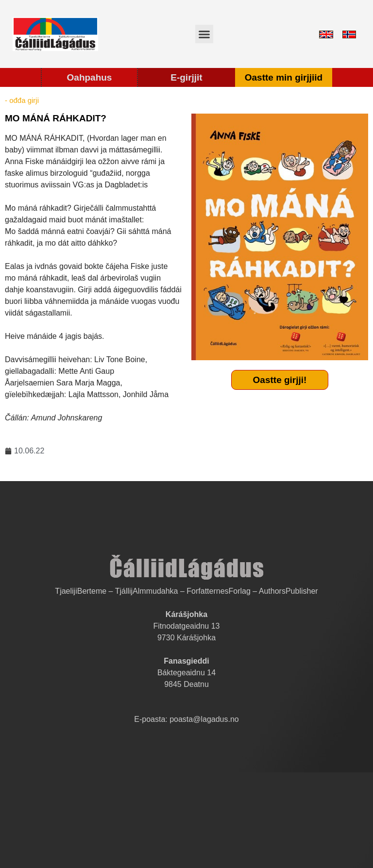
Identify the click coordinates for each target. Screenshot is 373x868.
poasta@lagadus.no (204, 719)
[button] (204, 34)
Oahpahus (90, 77)
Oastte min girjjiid (284, 77)
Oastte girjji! (280, 380)
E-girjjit (186, 77)
